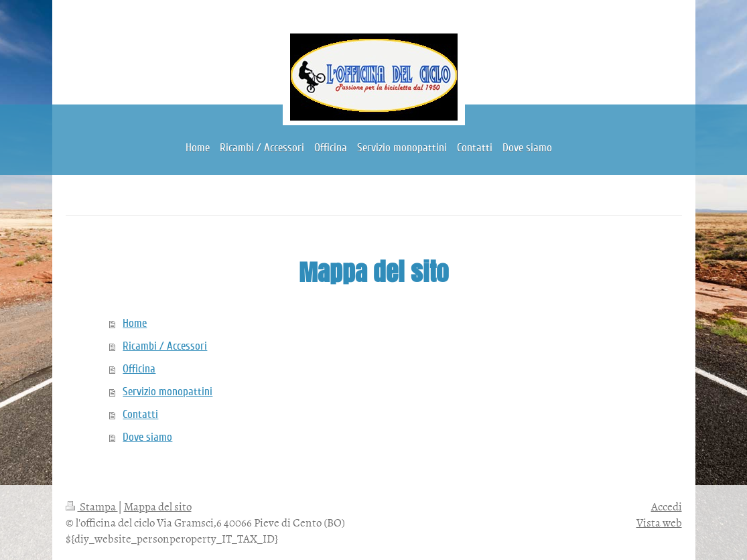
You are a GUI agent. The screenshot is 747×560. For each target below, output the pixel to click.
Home (135, 323)
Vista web (659, 522)
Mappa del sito (158, 506)
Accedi (667, 506)
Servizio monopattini (167, 392)
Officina (139, 369)
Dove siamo (147, 437)
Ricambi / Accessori (165, 346)
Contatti (140, 414)
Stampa (92, 506)
